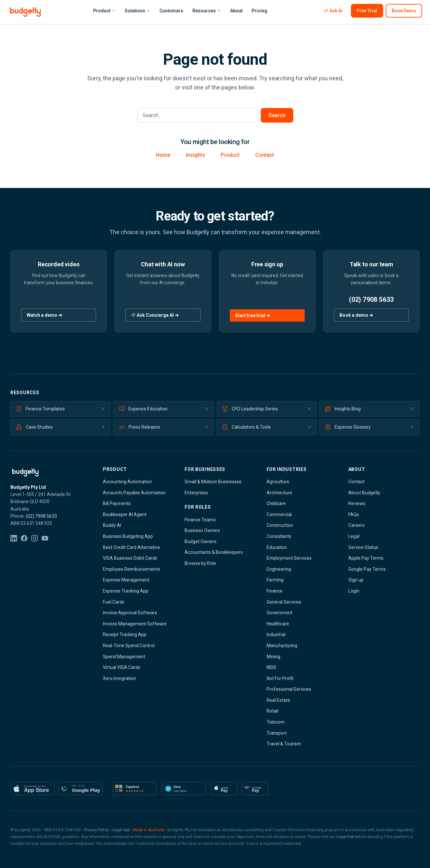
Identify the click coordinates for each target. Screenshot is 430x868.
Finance (275, 591)
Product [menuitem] (104, 11)
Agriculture (278, 482)
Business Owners (202, 530)
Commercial (279, 514)
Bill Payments (117, 503)
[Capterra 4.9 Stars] (135, 789)
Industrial (276, 634)
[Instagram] (35, 538)
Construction (280, 525)
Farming (275, 580)
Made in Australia (149, 830)
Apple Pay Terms (366, 558)
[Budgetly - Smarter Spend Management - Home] (25, 12)
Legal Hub (121, 830)
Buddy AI (112, 525)
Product (230, 155)
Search (277, 115)
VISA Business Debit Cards (130, 558)
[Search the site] (198, 115)
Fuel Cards (114, 602)
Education (277, 547)
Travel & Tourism (284, 744)
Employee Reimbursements (132, 569)
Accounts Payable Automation (134, 493)
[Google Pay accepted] (255, 789)
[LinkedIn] (14, 538)
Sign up (356, 580)
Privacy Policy (96, 830)
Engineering (279, 569)
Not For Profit (280, 678)
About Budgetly (364, 493)
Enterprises (196, 493)
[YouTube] (45, 538)
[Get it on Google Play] (80, 789)
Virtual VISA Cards (122, 667)
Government (279, 613)
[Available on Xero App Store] (184, 789)
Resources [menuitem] (207, 11)
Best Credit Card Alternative (132, 547)
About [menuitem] (236, 11)
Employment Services (289, 558)
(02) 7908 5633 (371, 300)
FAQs (354, 514)
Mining (273, 657)
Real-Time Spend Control (129, 646)
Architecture (279, 493)
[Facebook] (24, 538)
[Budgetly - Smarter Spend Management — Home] (46, 473)
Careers (356, 525)
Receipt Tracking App (125, 634)
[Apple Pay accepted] (224, 789)
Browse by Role (200, 563)
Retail (272, 711)
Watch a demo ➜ (44, 315)
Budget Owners (201, 541)
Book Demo (404, 11)
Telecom (276, 722)
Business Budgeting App (128, 536)
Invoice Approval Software (130, 613)
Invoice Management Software (135, 624)
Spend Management (124, 657)
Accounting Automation (127, 482)
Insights (195, 155)
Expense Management (126, 580)
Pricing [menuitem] (259, 11)
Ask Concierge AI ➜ (155, 315)
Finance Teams (200, 520)
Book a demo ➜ (356, 315)
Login (354, 591)
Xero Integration (119, 678)
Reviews (357, 503)
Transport (277, 733)
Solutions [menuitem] (138, 11)
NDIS (271, 667)
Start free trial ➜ (253, 315)
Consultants (279, 536)
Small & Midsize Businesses (213, 482)
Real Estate (278, 700)
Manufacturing (282, 646)
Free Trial (367, 11)
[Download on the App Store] (32, 789)
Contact (265, 155)
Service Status (363, 547)
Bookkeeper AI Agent (125, 514)
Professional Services (289, 689)
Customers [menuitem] (171, 11)
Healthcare (278, 624)
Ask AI (333, 11)
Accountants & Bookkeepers (214, 552)
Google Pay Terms (367, 569)
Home (163, 155)
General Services (284, 602)
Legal (354, 536)
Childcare (276, 503)
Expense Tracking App (126, 591)
